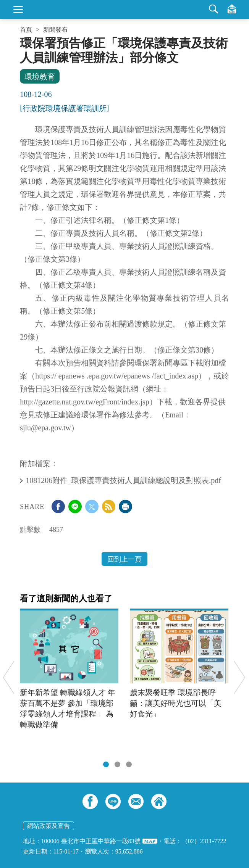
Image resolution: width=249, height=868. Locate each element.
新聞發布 (55, 30)
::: (22, 39)
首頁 (26, 30)
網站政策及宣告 (49, 826)
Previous (9, 677)
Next (240, 677)
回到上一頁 (124, 559)
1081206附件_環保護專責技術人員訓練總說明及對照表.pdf (124, 480)
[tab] (106, 764)
